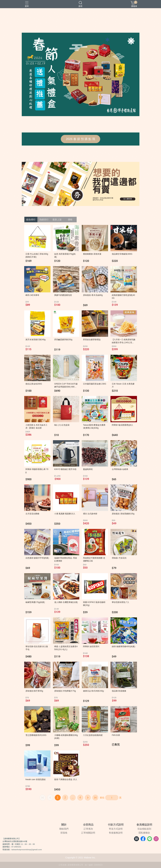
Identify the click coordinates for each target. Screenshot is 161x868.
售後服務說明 (116, 833)
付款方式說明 (116, 825)
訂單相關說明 (88, 833)
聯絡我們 (64, 829)
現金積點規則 (144, 829)
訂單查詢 (88, 829)
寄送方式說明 (116, 829)
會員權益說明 (144, 825)
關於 (64, 825)
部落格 (64, 833)
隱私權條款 (144, 833)
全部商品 (88, 825)
